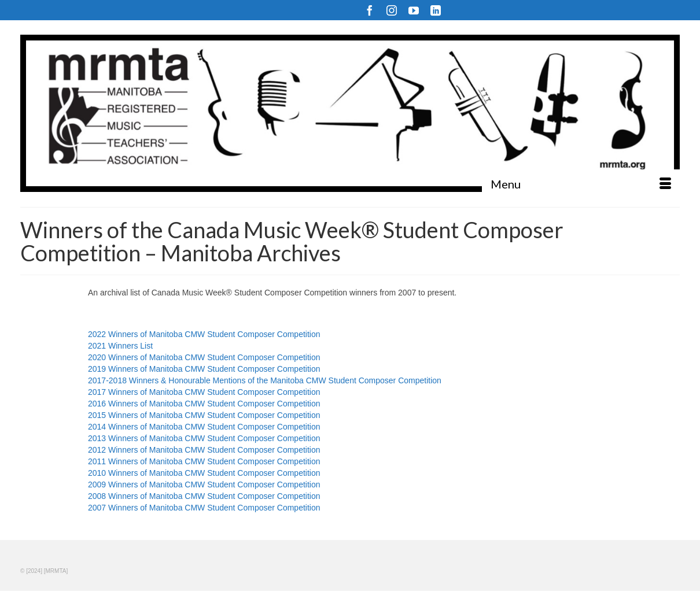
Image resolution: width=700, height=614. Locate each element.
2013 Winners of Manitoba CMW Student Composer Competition (204, 438)
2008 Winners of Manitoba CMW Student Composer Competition (204, 496)
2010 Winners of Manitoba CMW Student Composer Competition (204, 473)
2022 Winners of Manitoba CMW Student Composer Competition (204, 334)
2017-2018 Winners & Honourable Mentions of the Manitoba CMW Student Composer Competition (265, 380)
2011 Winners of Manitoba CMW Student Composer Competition (204, 461)
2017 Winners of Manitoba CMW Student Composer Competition (204, 392)
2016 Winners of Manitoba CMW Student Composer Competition (204, 404)
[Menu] (581, 184)
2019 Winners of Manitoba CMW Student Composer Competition (204, 369)
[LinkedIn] (436, 10)
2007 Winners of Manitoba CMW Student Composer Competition (204, 508)
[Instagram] (392, 10)
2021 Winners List (120, 346)
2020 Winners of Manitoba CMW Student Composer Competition (204, 357)
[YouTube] (414, 10)
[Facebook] (370, 10)
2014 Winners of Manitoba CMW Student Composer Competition (204, 427)
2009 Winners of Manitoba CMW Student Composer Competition (204, 484)
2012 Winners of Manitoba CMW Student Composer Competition (204, 450)
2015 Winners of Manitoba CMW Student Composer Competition (204, 415)
